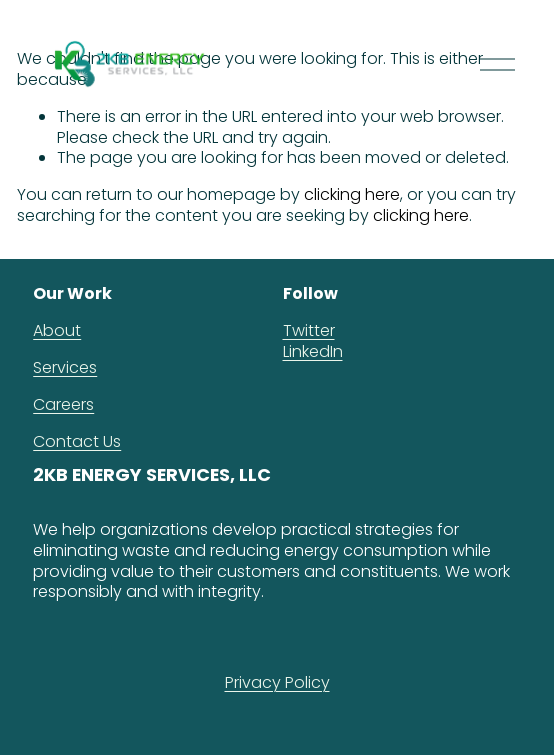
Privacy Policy (277, 683)
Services (65, 368)
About (57, 331)
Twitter (309, 331)
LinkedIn (313, 352)
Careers (63, 405)
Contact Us (77, 442)
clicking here (352, 194)
